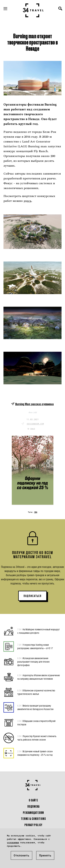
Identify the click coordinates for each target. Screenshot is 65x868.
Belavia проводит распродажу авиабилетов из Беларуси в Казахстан (35, 707)
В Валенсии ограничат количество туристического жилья (36, 692)
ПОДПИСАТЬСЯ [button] (32, 596)
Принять (45, 855)
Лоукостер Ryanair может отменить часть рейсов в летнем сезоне (37, 738)
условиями (13, 842)
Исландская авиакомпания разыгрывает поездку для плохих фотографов (33, 662)
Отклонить (21, 855)
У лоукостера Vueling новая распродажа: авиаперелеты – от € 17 (35, 646)
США (36, 512)
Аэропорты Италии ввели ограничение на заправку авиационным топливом (39, 677)
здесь (27, 201)
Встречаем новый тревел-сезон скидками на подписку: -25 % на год (35, 753)
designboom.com (35, 424)
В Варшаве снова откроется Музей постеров (36, 723)
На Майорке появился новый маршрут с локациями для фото (38, 631)
